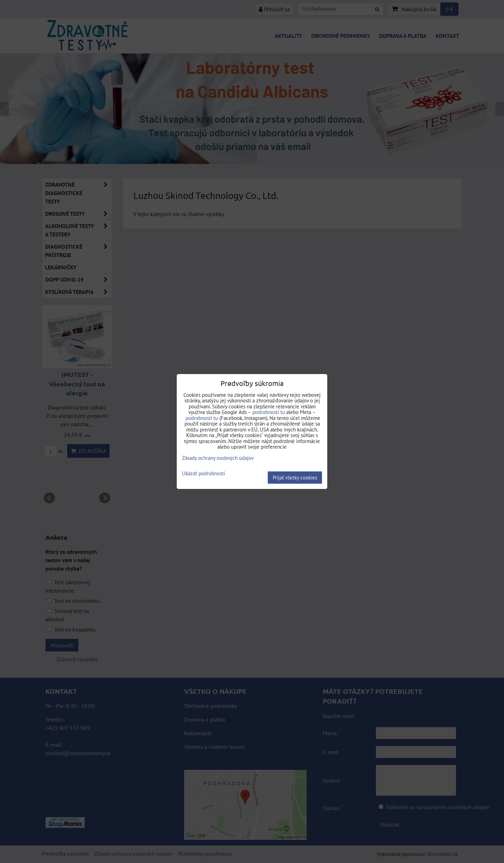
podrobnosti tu (269, 412)
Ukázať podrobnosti (204, 474)
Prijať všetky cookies (295, 478)
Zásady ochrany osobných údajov (218, 458)
